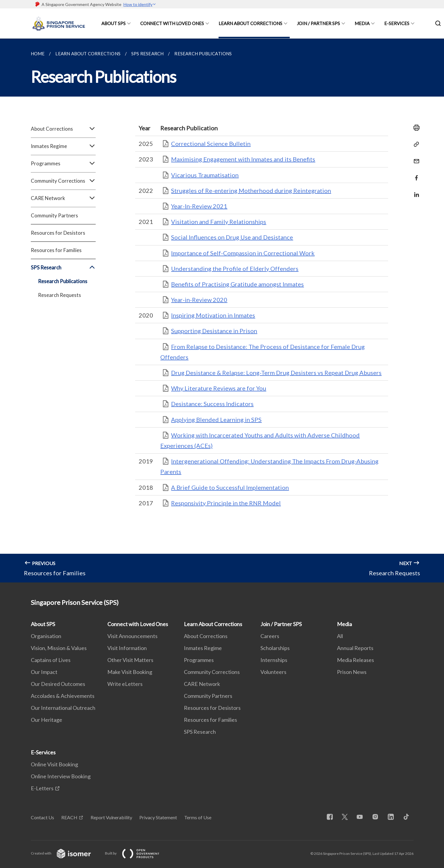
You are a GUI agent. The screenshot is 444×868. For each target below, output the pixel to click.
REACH (69, 817)
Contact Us (42, 817)
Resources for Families (56, 250)
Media (362, 23)
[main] (222, 311)
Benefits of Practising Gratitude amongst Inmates (237, 284)
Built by (137, 853)
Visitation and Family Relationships (219, 222)
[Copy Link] (415, 144)
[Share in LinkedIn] (415, 191)
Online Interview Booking (61, 776)
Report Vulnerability (111, 817)
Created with (66, 853)
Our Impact (44, 672)
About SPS (113, 23)
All (340, 636)
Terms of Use (198, 817)
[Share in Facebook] (415, 174)
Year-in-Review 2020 (199, 300)
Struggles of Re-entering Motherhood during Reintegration (251, 190)
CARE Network (63, 198)
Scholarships (275, 648)
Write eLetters (125, 684)
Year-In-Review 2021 (199, 206)
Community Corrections (63, 181)
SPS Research (63, 268)
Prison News (352, 672)
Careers (270, 636)
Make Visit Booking (130, 672)
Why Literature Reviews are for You (219, 388)
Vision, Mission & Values (59, 648)
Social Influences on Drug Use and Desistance (232, 237)
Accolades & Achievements (63, 696)
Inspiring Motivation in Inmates (213, 315)
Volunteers (273, 672)
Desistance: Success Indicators (212, 404)
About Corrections (63, 129)
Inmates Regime (63, 146)
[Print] (415, 128)
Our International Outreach (63, 708)
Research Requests (59, 295)
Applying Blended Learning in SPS (216, 419)
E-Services (397, 23)
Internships (274, 660)
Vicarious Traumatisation (205, 175)
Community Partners (54, 215)
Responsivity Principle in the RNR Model (226, 503)
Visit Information (127, 648)
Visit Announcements (132, 636)
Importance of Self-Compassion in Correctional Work (243, 253)
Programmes (63, 164)
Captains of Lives (51, 660)
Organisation (46, 636)
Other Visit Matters (130, 660)
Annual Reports (355, 648)
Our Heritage (46, 720)
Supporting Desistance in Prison (214, 331)
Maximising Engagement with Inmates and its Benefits (243, 159)
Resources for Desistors (58, 233)
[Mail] (415, 157)
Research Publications (63, 281)
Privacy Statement (158, 817)
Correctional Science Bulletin (211, 144)
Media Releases (355, 660)
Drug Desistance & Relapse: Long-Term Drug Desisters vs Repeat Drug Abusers (276, 373)
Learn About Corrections (250, 23)
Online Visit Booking (54, 764)
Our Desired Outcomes (58, 684)
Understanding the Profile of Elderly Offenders (235, 269)
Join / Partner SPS (318, 23)
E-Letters (42, 788)
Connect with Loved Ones (172, 23)
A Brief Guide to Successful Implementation (230, 487)
